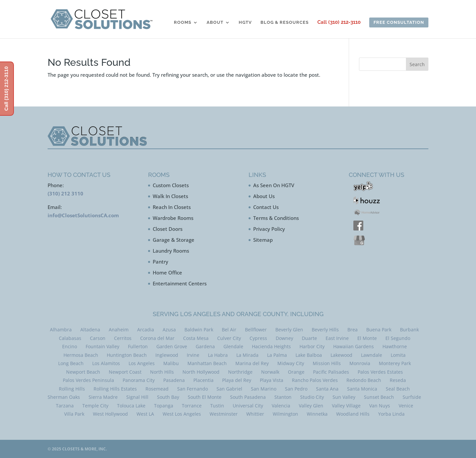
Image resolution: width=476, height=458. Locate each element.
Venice (406, 406)
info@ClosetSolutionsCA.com (83, 215)
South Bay (168, 397)
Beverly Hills (325, 330)
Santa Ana (327, 389)
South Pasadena (248, 397)
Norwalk (270, 372)
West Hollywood (110, 414)
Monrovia (360, 363)
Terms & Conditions (276, 218)
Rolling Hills (72, 389)
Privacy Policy (269, 229)
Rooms (183, 22)
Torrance (192, 406)
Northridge (240, 372)
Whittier (255, 414)
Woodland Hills (353, 414)
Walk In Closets (170, 196)
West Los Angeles (182, 414)
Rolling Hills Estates (115, 389)
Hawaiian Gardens (354, 346)
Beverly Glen (289, 330)
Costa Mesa (196, 338)
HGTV (245, 22)
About (215, 22)
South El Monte (205, 397)
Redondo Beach (364, 380)
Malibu (171, 363)
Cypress (258, 338)
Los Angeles (142, 363)
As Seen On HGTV (274, 185)
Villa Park (74, 414)
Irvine (193, 355)
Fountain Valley (102, 346)
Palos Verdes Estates (380, 372)
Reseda (398, 380)
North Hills (162, 372)
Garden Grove (172, 346)
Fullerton (138, 346)
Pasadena (174, 380)
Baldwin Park (199, 330)
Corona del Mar (157, 338)
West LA (145, 414)
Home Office (167, 272)
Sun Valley (344, 397)
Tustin (217, 406)
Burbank (409, 330)
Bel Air (229, 330)
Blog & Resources (285, 22)
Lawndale (372, 355)
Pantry (160, 262)
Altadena (90, 330)
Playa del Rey (237, 380)
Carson (98, 338)
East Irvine (337, 338)
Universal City (248, 406)
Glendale (233, 346)
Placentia (203, 380)
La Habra (218, 355)
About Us (264, 196)
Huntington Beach (127, 355)
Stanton (283, 397)
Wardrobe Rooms (173, 218)
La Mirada (247, 355)
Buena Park (379, 330)
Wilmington (285, 414)
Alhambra (61, 330)
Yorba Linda (391, 414)
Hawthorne (395, 346)
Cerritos (123, 338)
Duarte (309, 338)
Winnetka (317, 414)
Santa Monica (362, 389)
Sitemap (263, 240)
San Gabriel (229, 389)
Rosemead (157, 389)
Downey (284, 338)
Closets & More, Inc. (84, 449)
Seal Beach (398, 389)
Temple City (95, 406)
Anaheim (119, 330)
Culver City (229, 338)
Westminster (224, 414)
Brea (353, 330)
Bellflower (256, 330)
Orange (296, 372)
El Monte (367, 338)
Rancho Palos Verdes (315, 380)
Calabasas (70, 338)
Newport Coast (125, 372)
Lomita (398, 355)
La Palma (277, 355)
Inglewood (167, 355)
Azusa (169, 330)
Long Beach (71, 363)
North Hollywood (201, 372)
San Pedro (296, 389)
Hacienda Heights (271, 346)
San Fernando (193, 389)
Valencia (281, 406)
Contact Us (266, 207)
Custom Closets (171, 185)
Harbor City (312, 346)
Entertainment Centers (180, 283)
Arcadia (146, 330)
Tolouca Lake (131, 406)
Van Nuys (380, 406)
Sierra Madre (103, 397)
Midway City (291, 363)
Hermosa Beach (81, 355)
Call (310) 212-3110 (339, 22)
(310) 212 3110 (65, 193)
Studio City (312, 397)
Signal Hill (137, 397)
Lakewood (341, 355)
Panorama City (139, 380)
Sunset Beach (379, 397)
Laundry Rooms (171, 251)
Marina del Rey (252, 363)
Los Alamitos (106, 363)
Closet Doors (168, 229)
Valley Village (346, 406)
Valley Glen (311, 406)
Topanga (164, 406)
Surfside (412, 397)
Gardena (205, 346)
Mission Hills (327, 363)
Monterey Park (395, 363)
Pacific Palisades (331, 372)
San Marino (264, 389)
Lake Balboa (309, 355)
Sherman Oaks (64, 397)
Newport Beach (83, 372)
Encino (70, 346)
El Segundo (398, 338)
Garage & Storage (174, 240)
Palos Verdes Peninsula (88, 380)
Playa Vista (272, 380)
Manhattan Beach (207, 363)
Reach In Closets (172, 207)
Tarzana (65, 406)
